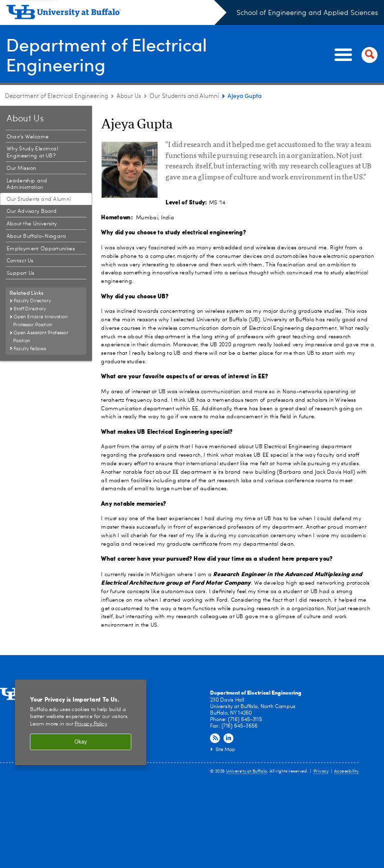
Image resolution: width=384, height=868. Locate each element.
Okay (81, 742)
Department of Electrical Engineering (106, 54)
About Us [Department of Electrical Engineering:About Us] (129, 96)
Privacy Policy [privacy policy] (90, 724)
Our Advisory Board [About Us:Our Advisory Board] (32, 211)
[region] (81, 723)
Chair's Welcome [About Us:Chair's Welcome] (28, 137)
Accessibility (346, 772)
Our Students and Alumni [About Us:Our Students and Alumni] (184, 96)
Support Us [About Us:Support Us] (20, 273)
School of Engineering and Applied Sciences (307, 13)
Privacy (321, 772)
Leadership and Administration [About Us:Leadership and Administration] (27, 184)
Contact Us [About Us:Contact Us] (20, 261)
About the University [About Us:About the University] (32, 224)
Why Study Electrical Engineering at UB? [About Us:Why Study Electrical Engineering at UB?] (32, 153)
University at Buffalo (247, 772)
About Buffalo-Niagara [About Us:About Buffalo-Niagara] (36, 236)
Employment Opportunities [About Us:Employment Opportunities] (41, 249)
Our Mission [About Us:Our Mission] (21, 168)
